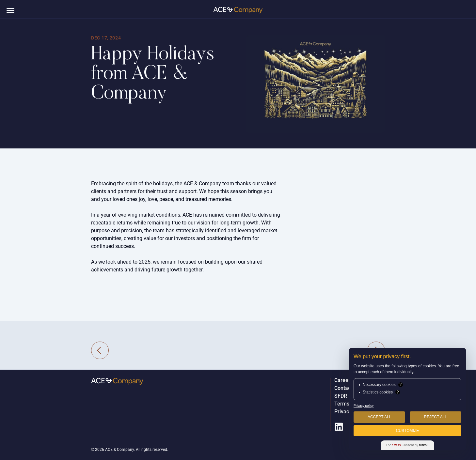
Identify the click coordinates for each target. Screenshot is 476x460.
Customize (407, 431)
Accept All (379, 417)
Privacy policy (364, 406)
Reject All (436, 417)
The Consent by (407, 445)
